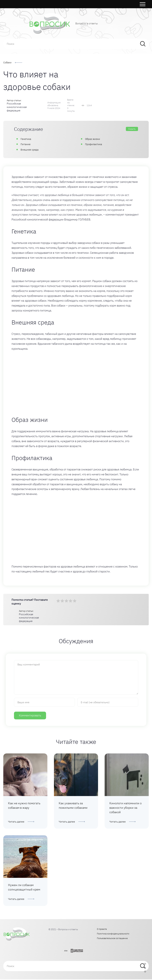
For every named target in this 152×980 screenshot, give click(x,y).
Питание (25, 144)
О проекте (102, 930)
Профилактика (94, 144)
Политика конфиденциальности (113, 934)
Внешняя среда (30, 150)
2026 (66, 951)
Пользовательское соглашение (112, 939)
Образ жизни (93, 139)
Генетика (26, 139)
